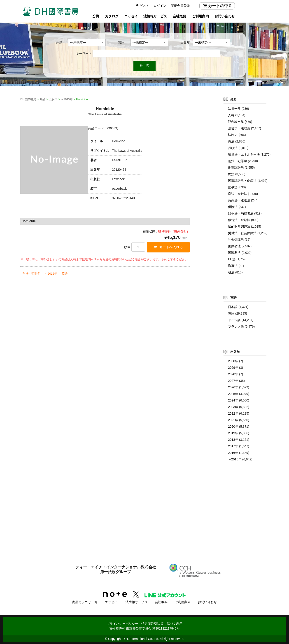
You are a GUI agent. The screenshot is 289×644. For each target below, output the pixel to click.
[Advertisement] (144, 517)
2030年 (233, 361)
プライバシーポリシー (122, 623)
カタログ (112, 16)
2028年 (233, 374)
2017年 (233, 446)
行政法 (233, 148)
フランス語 (236, 327)
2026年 (233, 387)
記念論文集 (236, 122)
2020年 (233, 427)
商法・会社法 (238, 194)
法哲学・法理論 (239, 128)
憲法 (231, 141)
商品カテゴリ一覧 (85, 601)
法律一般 (234, 109)
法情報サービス (155, 16)
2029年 (233, 368)
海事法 (233, 266)
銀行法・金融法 (239, 220)
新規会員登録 (180, 6)
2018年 (233, 440)
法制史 (233, 135)
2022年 (233, 413)
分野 (96, 16)
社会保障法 (236, 240)
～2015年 (51, 274)
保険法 (233, 207)
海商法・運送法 (239, 200)
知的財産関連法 (239, 226)
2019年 (233, 433)
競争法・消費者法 (241, 213)
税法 (231, 272)
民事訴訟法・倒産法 (242, 181)
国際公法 (234, 246)
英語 (65, 274)
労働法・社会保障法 (242, 233)
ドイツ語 (234, 320)
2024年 (233, 400)
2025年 (233, 394)
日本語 (233, 307)
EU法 (232, 259)
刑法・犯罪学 (31, 274)
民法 (231, 174)
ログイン (160, 6)
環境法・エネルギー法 (244, 154)
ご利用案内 (200, 16)
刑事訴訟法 (236, 168)
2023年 (233, 407)
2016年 (233, 453)
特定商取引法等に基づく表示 (162, 623)
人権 (231, 115)
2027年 (233, 381)
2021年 (233, 420)
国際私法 (234, 253)
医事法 (233, 187)
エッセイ (131, 16)
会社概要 (179, 16)
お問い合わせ (225, 16)
